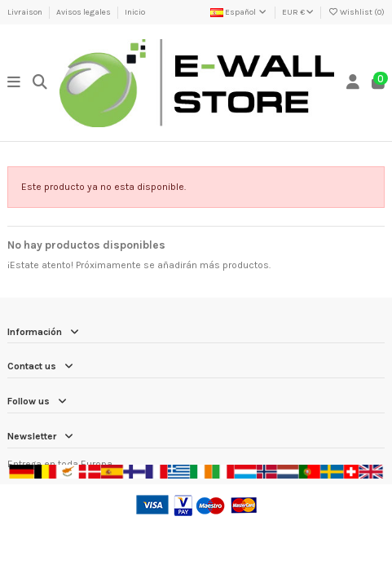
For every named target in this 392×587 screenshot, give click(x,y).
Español (239, 12)
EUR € (298, 12)
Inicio (135, 12)
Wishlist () (356, 12)
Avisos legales (84, 12)
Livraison (26, 12)
